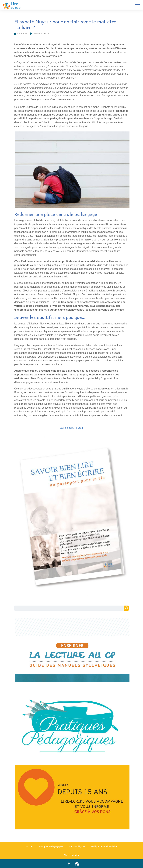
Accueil (30, 846)
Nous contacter (71, 855)
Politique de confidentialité (104, 846)
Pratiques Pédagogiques (51, 846)
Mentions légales (77, 846)
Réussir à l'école (41, 34)
